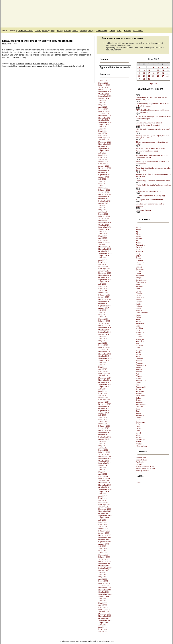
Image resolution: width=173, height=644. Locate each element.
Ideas (138, 319)
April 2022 (103, 186)
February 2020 (104, 242)
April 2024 (103, 133)
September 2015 (105, 358)
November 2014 (105, 380)
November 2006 (105, 590)
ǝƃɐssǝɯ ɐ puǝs (25, 31)
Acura (138, 227)
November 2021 (105, 196)
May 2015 (102, 367)
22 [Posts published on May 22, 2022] (139, 76)
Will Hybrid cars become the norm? (150, 200)
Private (138, 378)
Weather (139, 444)
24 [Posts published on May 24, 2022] (149, 76)
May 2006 (102, 603)
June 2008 (102, 548)
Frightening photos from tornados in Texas (153, 181)
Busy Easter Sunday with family (149, 191)
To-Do (138, 428)
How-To (139, 310)
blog (53, 31)
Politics (139, 372)
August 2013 (104, 413)
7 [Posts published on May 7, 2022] (168, 67)
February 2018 (104, 295)
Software (139, 407)
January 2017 (104, 323)
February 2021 (104, 216)
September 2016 (105, 332)
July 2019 (102, 258)
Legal (138, 326)
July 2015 (102, 363)
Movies (139, 350)
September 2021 (105, 201)
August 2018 (104, 282)
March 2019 (103, 266)
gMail (59, 31)
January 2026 (104, 87)
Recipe (138, 389)
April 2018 (103, 290)
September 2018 (105, 279)
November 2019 (105, 249)
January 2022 (104, 192)
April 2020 (103, 238)
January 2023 (104, 166)
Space (138, 411)
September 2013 (105, 411)
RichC (45, 31)
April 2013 (103, 422)
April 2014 (103, 395)
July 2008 (102, 546)
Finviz (112, 31)
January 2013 (104, 428)
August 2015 (104, 360)
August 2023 (104, 151)
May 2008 (102, 550)
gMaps (75, 31)
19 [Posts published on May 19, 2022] (158, 73)
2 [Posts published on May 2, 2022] (144, 67)
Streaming (140, 415)
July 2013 (102, 415)
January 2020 (104, 245)
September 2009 (105, 515)
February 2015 (104, 373)
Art (137, 241)
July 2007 (102, 572)
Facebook (140, 462)
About (12, 31)
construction (22, 66)
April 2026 (103, 81)
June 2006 (102, 601)
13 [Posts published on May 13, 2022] (163, 70)
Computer (140, 269)
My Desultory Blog (137, 12)
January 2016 (104, 349)
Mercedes (37, 64)
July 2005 (102, 625)
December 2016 (105, 325)
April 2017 (103, 317)
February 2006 (104, 609)
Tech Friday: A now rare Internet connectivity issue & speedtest (149, 124)
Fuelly (91, 31)
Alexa (138, 234)
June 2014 (102, 391)
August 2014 (104, 387)
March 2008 (103, 555)
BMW (138, 256)
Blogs (138, 254)
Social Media (141, 404)
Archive (12, 64)
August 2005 (104, 623)
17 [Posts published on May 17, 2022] (149, 73)
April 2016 (103, 343)
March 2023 (103, 162)
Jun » (156, 84)
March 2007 (103, 581)
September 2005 (105, 620)
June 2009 (102, 522)
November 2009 (105, 511)
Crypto (138, 271)
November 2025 (105, 92)
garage (40, 66)
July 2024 (102, 127)
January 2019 (104, 271)
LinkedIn (139, 464)
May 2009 (102, 524)
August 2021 (104, 203)
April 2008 (103, 553)
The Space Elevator (143, 210)
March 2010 (103, 502)
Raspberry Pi (141, 387)
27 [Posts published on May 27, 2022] (163, 76)
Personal (45, 64)
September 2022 (105, 175)
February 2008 (104, 557)
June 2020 (102, 234)
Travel (138, 433)
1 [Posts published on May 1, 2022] (139, 67)
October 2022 (104, 172)
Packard (139, 361)
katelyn (61, 66)
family (34, 66)
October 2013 (104, 408)
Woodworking (141, 446)
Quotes (138, 383)
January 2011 (104, 480)
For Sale (139, 291)
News (138, 356)
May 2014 (102, 393)
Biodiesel (139, 251)
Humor (138, 315)
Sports (138, 413)
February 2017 (104, 321)
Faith (138, 284)
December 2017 (105, 299)
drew (29, 66)
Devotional (138, 31)
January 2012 (104, 454)
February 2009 (104, 531)
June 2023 (102, 155)
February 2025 (104, 111)
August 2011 (103, 465)
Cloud (138, 265)
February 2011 (104, 478)
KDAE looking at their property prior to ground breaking (37, 41)
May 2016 (102, 341)
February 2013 (104, 426)
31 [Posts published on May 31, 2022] (149, 79)
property (67, 66)
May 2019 (102, 262)
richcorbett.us (141, 460)
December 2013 (105, 404)
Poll (137, 374)
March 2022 (103, 188)
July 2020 (102, 231)
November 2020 (105, 223)
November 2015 (105, 354)
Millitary (139, 345)
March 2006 (103, 607)
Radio (138, 385)
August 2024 (104, 124)
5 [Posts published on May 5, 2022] (158, 67)
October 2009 (104, 513)
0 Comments (60, 64)
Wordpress (110, 641)
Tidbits (138, 426)
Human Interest (142, 313)
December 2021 (105, 194)
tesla (73, 66)
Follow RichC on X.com (146, 468)
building (14, 66)
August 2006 (104, 596)
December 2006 (105, 588)
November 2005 (105, 616)
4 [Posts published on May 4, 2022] (154, 67)
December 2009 (105, 509)
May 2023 (102, 157)
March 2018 (103, 293)
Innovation (140, 324)
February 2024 (104, 137)
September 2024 (105, 122)
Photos (51, 64)
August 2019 (104, 255)
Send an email (141, 458)
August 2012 (104, 439)
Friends (139, 293)
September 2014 (105, 384)
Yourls (83, 31)
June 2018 (102, 286)
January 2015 (104, 376)
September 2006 (105, 594)
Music (138, 352)
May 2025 (102, 105)
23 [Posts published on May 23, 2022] (144, 76)
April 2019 (103, 264)
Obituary (139, 359)
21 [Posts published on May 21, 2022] (167, 73)
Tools (138, 431)
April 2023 (103, 159)
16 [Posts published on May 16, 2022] (144, 73)
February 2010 (104, 505)
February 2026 (104, 85)
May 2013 (102, 419)
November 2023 (105, 144)
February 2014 (104, 400)
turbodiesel (80, 66)
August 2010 (104, 491)
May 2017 (102, 314)
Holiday (139, 306)
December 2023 (105, 142)
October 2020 (104, 225)
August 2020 (104, 229)
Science (139, 400)
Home (5, 31)
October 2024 (104, 120)
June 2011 (102, 470)
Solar (138, 409)
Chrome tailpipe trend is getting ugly (150, 195)
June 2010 (102, 496)
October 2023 (104, 146)
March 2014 (103, 397)
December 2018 (105, 273)
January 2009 (104, 533)
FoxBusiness (101, 31)
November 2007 (105, 564)
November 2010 (105, 485)
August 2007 (104, 570)
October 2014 (104, 382)
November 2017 (105, 301)
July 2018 (102, 284)
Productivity (141, 380)
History (139, 302)
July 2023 (102, 153)
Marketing (140, 332)
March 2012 (103, 450)
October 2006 (104, 592)
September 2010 (105, 489)
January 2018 (104, 297)
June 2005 (102, 627)
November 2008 (105, 537)
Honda (138, 308)
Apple (138, 236)
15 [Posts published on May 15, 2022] (139, 73)
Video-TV (140, 437)
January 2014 (104, 402)
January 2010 (104, 507)
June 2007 (102, 574)
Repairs (139, 393)
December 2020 (105, 220)
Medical (139, 337)
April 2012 (103, 448)
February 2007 (104, 583)
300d (8, 66)
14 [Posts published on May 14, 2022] (167, 70)
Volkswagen (141, 439)
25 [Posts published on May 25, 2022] (153, 76)
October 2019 (104, 251)
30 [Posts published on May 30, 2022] (144, 79)
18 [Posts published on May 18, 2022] (153, 73)
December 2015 (105, 352)
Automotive (20, 64)
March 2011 (103, 476)
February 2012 (104, 452)
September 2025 (105, 96)
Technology (140, 422)
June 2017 (102, 312)
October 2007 (104, 566)
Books (138, 258)
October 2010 (104, 487)
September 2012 (105, 437)
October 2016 (104, 330)
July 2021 (102, 205)
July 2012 (102, 441)
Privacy (139, 376)
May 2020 (102, 236)
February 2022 (104, 190)
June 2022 (102, 181)
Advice (139, 230)
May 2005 (102, 629)
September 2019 (105, 253)
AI (137, 232)
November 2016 (105, 328)
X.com (38, 31)
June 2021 (102, 207)
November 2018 (105, 275)
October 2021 (104, 199)
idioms (50, 66)
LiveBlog (139, 328)
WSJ (119, 31)
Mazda (138, 334)
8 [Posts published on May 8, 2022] (139, 70)
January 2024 (104, 140)
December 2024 (105, 116)
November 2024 (105, 118)
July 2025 (102, 100)
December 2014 (105, 378)
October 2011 (104, 461)
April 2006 (103, 605)
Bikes (138, 249)
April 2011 (103, 474)
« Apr (151, 84)
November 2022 (105, 170)
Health (138, 300)
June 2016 (102, 338)
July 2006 (102, 598)
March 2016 (103, 345)
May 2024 (102, 131)
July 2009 (102, 520)
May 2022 (102, 183)
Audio (138, 243)
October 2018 (104, 277)
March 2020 (103, 240)
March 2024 (103, 135)
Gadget (139, 295)
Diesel (138, 273)
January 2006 (104, 612)
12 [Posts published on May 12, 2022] (158, 70)
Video (138, 435)
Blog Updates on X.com (145, 466)
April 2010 (103, 500)
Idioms (138, 321)
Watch (138, 442)
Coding (139, 267)
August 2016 (104, 334)
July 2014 (102, 389)
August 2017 (104, 308)
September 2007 (105, 568)
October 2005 (104, 618)
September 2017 (105, 306)
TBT (138, 420)
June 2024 (102, 129)
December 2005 (105, 614)
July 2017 (102, 310)
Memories (29, 64)
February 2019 (104, 269)
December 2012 (105, 430)
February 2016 (104, 347)
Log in (138, 482)
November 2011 (105, 459)
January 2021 (104, 218)
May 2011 (102, 472)
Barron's (127, 31)
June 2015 (102, 365)
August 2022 (104, 177)
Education (140, 275)
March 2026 (103, 83)
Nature (138, 354)
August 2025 (104, 98)
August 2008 (104, 544)
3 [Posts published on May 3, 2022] (149, 67)
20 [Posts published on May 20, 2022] (163, 73)
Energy (139, 278)
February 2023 (104, 164)
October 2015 (104, 356)
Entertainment (141, 280)
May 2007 (102, 577)
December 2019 (105, 247)
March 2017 (103, 319)
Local (138, 330)
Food (138, 289)
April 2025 (103, 107)
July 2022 (102, 179)
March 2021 (103, 214)
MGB (138, 343)
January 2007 (104, 585)
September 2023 (105, 148)
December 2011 (105, 456)
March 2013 (103, 424)
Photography (141, 365)
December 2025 (105, 89)
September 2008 (105, 542)
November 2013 (105, 406)
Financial (139, 286)
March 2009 (103, 529)
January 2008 (104, 559)
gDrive (67, 31)
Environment (141, 282)
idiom (45, 66)
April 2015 (103, 369)
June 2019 (102, 260)
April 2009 (103, 526)
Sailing (138, 398)
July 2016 (102, 336)
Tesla (138, 424)
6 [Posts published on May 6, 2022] (163, 67)
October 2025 (104, 94)
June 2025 (102, 103)
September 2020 (105, 227)
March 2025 (103, 109)
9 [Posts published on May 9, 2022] (144, 70)
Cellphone (140, 262)
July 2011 (102, 467)
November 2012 (105, 432)
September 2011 (105, 463)
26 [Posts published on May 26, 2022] (158, 76)
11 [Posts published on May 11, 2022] (153, 70)
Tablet (138, 417)
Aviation (139, 247)
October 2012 (104, 435)
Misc (138, 348)
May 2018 (102, 288)
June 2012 (102, 443)
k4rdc (55, 66)
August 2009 (104, 518)
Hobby (138, 304)
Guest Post (140, 297)
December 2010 (105, 483)
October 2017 (104, 304)
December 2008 (105, 535)
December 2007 (105, 561)
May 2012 (102, 446)
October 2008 (104, 539)
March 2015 (103, 371)
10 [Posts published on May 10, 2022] (149, 70)
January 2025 (104, 113)
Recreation (140, 391)
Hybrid (138, 317)
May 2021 (102, 210)
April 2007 (103, 579)
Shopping (139, 402)
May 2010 (102, 498)
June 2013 (102, 417)
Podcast (139, 369)
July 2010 (102, 494)
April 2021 (103, 212)
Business (139, 260)
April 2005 (103, 631)
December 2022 (105, 168)
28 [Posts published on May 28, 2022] (167, 76)
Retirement (140, 396)
